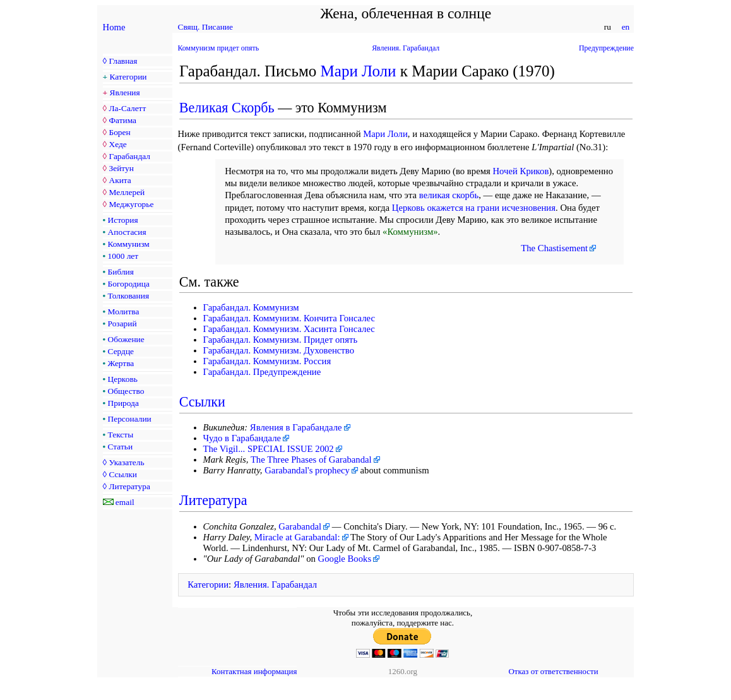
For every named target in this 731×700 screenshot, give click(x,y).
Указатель (126, 462)
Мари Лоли (359, 71)
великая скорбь (449, 195)
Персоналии (130, 419)
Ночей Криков (520, 171)
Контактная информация (254, 671)
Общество (126, 391)
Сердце (121, 351)
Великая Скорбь (227, 108)
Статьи (121, 447)
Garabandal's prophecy (307, 470)
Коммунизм (129, 244)
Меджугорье (131, 204)
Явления (125, 92)
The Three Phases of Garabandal (311, 460)
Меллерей (127, 192)
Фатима (122, 120)
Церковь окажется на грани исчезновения (474, 208)
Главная (123, 61)
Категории (128, 77)
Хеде (117, 144)
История (123, 220)
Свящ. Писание (205, 27)
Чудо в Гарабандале (242, 438)
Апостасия (127, 232)
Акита (120, 180)
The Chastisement (554, 248)
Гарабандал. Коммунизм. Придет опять (281, 340)
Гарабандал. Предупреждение (262, 372)
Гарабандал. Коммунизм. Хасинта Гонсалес (289, 329)
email (125, 502)
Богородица (129, 284)
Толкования (128, 296)
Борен (119, 132)
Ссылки (122, 474)
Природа (123, 403)
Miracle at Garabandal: (297, 537)
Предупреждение (606, 48)
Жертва (121, 363)
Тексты (121, 435)
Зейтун (121, 168)
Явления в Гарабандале (296, 427)
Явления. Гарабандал (406, 48)
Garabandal (300, 526)
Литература (129, 486)
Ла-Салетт (127, 108)
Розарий (122, 323)
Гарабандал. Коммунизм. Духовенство (279, 350)
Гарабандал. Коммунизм (251, 307)
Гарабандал (129, 156)
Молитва (124, 311)
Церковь (123, 379)
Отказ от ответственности (553, 671)
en (625, 27)
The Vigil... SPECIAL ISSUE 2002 (269, 449)
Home (114, 27)
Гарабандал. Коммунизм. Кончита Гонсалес (289, 318)
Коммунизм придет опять (219, 48)
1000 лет (123, 256)
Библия (121, 272)
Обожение (126, 339)
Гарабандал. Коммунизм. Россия (267, 361)
